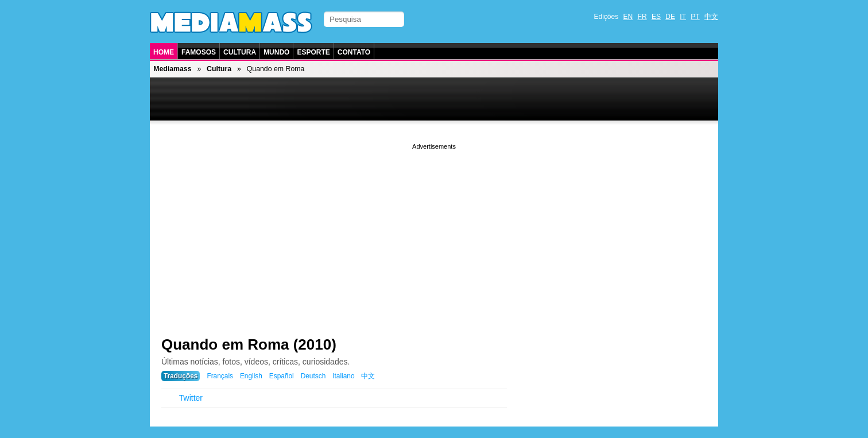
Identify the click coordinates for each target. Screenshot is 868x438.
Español (282, 376)
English (251, 376)
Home (164, 52)
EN (628, 17)
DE (670, 17)
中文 (711, 17)
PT (695, 17)
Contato (354, 52)
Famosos (199, 52)
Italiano (343, 376)
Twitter (191, 398)
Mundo (276, 52)
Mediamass (172, 69)
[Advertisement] (434, 232)
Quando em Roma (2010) (249, 344)
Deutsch (313, 376)
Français (220, 376)
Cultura (240, 52)
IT (683, 17)
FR (642, 17)
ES (656, 17)
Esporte (313, 52)
